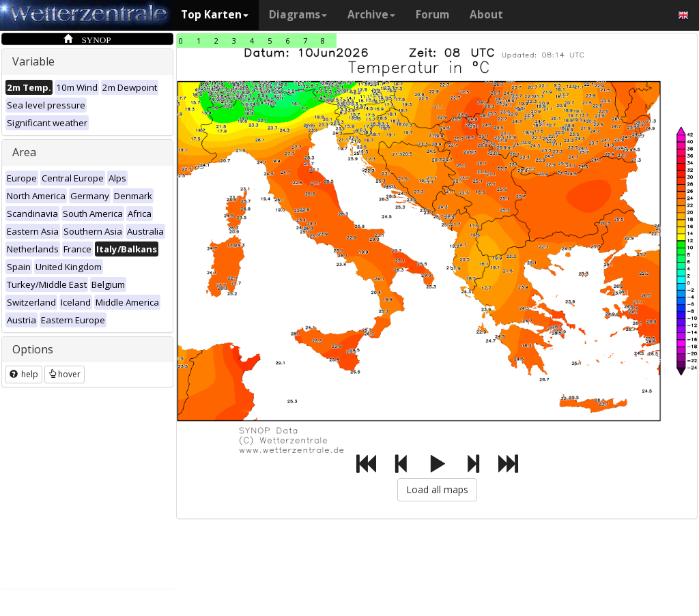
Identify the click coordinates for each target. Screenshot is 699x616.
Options (33, 349)
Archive (371, 15)
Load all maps (437, 489)
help (24, 374)
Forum (432, 15)
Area (24, 152)
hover (65, 374)
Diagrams (298, 15)
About (486, 15)
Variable (33, 61)
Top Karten (215, 15)
